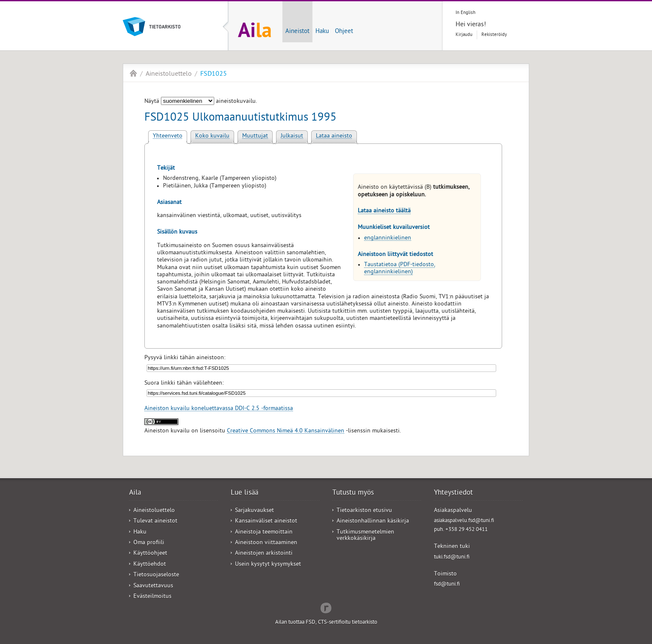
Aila (133, 73)
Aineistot (297, 32)
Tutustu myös (353, 493)
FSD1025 (214, 74)
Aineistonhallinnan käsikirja (373, 522)
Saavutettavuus (153, 586)
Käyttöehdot (150, 565)
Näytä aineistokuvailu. (201, 102)
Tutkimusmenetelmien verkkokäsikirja (365, 536)
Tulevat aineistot (155, 522)
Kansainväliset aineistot (266, 522)
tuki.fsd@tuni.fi (452, 557)
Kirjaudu (464, 35)
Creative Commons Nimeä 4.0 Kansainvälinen (286, 431)
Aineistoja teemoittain (264, 533)
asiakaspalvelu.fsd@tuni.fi (464, 521)
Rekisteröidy (494, 35)
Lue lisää (244, 493)
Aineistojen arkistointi (264, 554)
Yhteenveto (168, 136)
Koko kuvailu (212, 136)
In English (466, 13)
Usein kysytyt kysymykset (268, 565)
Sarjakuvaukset (254, 511)
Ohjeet (344, 32)
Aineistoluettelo (169, 74)
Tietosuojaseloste (156, 575)
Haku (322, 32)
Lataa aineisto (334, 136)
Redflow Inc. (326, 607)
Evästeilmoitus (152, 597)
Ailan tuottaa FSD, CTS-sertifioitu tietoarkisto (326, 623)
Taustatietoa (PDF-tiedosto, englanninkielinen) (400, 269)
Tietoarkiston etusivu (364, 511)
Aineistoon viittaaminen (266, 543)
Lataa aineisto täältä (384, 211)
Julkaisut (292, 136)
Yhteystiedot (453, 493)
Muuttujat (255, 136)
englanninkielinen (388, 238)
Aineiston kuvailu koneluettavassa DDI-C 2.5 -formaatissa (219, 409)
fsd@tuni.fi (447, 585)
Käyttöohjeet (150, 554)
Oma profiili (149, 543)
